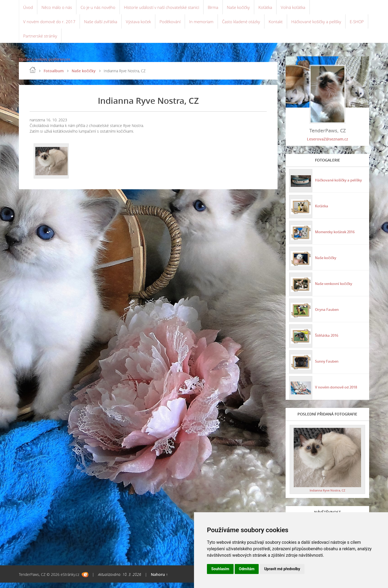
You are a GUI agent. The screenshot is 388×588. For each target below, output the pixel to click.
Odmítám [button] (247, 569)
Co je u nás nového (100, 8)
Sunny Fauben (327, 366)
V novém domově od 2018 (338, 392)
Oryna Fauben (327, 314)
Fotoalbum (54, 76)
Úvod (28, 8)
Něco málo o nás (58, 8)
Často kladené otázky (249, 24)
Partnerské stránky (64, 40)
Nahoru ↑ (159, 580)
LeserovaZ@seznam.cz (328, 145)
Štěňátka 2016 (327, 340)
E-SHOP (31, 40)
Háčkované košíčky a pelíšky (327, 24)
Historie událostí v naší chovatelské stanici (167, 8)
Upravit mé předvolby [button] (282, 569)
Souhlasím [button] (220, 569)
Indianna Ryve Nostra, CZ (327, 496)
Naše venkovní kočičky (335, 288)
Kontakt (285, 24)
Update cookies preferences (45, 65)
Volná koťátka (304, 8)
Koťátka (275, 8)
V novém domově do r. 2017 (50, 24)
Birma (221, 8)
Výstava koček (142, 24)
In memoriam (208, 24)
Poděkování (175, 24)
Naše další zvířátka (103, 24)
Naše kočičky (247, 8)
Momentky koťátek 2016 (337, 236)
